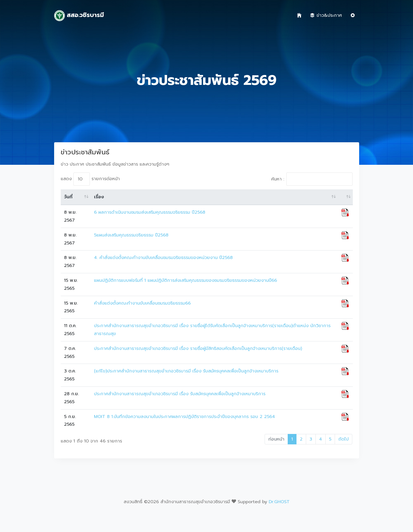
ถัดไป (343, 439)
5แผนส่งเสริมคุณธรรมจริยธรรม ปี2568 (131, 235)
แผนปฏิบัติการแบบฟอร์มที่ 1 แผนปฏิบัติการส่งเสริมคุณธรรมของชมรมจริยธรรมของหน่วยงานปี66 (185, 280)
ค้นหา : (312, 179)
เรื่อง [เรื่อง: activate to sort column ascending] (99, 197)
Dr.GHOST (279, 502)
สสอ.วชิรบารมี (79, 16)
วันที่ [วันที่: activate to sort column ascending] (68, 197)
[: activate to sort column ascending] (345, 197)
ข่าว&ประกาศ (326, 15)
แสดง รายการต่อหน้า (90, 179)
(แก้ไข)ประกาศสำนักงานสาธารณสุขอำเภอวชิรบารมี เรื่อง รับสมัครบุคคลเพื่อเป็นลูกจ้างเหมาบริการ (186, 371)
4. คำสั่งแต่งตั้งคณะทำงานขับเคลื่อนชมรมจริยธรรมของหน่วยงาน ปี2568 (163, 258)
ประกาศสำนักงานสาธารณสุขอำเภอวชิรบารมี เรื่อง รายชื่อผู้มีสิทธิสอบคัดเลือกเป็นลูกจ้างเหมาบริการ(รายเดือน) (198, 349)
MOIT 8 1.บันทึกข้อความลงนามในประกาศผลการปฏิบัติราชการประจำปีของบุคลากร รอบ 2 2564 (185, 417)
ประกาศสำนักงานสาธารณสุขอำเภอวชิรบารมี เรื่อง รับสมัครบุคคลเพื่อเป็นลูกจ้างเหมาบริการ (180, 394)
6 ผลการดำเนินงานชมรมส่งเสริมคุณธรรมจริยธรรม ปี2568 (150, 212)
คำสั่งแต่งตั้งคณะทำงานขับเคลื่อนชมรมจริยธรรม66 (142, 303)
